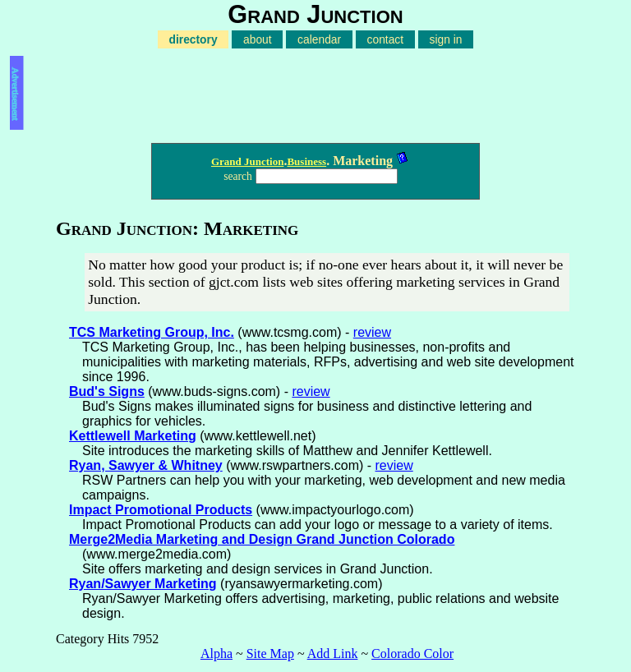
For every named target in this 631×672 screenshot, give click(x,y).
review (372, 332)
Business (306, 161)
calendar (319, 39)
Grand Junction (248, 161)
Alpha (216, 654)
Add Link (333, 654)
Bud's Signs (107, 391)
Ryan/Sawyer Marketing (143, 584)
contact (386, 39)
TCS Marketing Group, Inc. (152, 332)
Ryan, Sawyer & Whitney (146, 465)
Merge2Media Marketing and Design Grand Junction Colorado (262, 539)
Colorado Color (412, 654)
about (258, 39)
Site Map (270, 654)
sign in (446, 39)
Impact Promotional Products (161, 510)
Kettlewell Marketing (133, 436)
